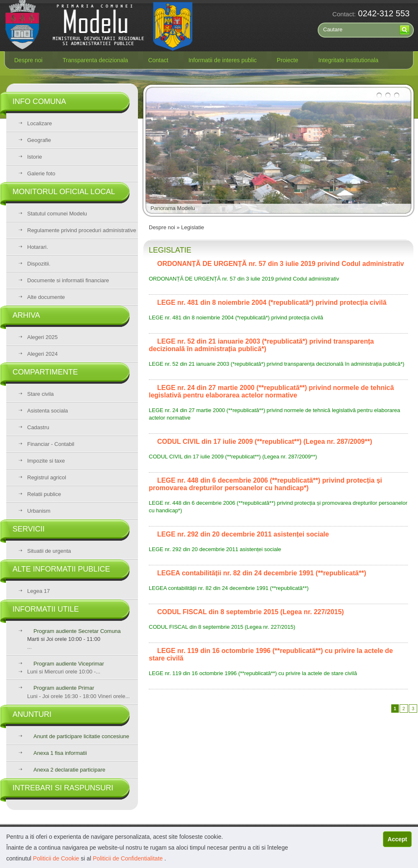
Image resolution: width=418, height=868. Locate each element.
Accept (397, 839)
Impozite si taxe (46, 461)
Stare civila (41, 394)
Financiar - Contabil (51, 444)
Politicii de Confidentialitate (129, 858)
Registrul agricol (47, 477)
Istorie (34, 157)
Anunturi (32, 714)
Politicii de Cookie (57, 858)
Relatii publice (44, 494)
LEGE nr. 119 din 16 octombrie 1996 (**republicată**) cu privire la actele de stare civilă (253, 673)
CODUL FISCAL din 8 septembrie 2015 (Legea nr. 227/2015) (222, 627)
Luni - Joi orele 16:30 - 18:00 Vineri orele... (78, 692)
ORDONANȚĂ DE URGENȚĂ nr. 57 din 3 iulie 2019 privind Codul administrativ (244, 279)
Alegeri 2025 (42, 337)
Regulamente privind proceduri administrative (82, 230)
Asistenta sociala (48, 411)
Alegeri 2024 (42, 354)
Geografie (39, 140)
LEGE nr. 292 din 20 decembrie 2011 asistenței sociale (215, 549)
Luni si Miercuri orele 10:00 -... (64, 672)
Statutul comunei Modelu (57, 214)
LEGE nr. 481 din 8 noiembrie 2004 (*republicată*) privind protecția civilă (236, 318)
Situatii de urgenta (49, 551)
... (83, 639)
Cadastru (38, 427)
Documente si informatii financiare (68, 280)
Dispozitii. (39, 264)
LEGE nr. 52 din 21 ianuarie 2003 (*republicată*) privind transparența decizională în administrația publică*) (277, 364)
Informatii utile (46, 609)
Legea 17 (38, 591)
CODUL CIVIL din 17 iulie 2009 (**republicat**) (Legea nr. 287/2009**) (233, 457)
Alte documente (46, 297)
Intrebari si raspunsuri (63, 788)
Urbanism (39, 511)
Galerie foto (41, 173)
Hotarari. (38, 247)
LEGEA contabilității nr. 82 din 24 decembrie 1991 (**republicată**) (229, 588)
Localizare (40, 123)
